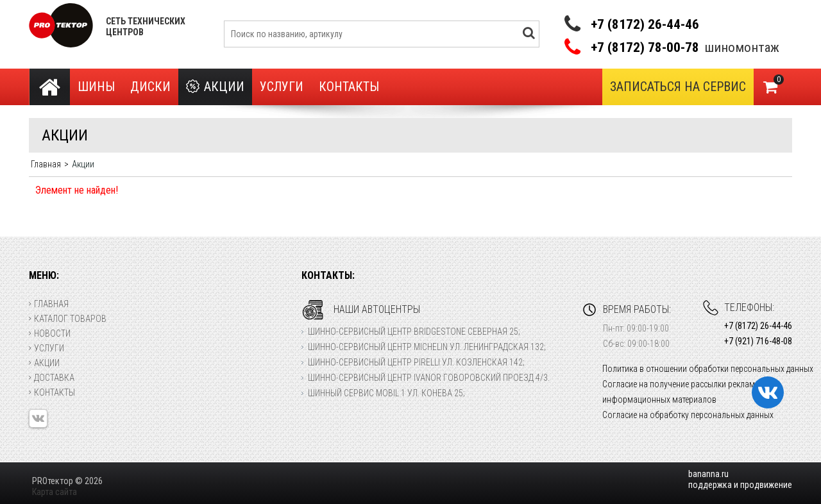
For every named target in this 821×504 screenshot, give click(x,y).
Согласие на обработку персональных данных (688, 415)
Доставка (52, 378)
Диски (150, 87)
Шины (96, 87)
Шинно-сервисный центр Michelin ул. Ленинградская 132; (427, 347)
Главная (49, 304)
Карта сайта (55, 492)
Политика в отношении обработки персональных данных (708, 369)
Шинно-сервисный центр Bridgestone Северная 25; (414, 332)
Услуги (282, 87)
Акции (215, 87)
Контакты (349, 87)
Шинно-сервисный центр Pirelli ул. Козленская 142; (416, 362)
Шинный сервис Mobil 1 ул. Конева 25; (386, 393)
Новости (50, 333)
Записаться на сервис (678, 87)
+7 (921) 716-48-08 (758, 341)
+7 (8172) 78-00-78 (645, 48)
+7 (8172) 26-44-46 (645, 24)
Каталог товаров (68, 319)
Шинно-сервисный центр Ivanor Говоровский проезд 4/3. (429, 378)
